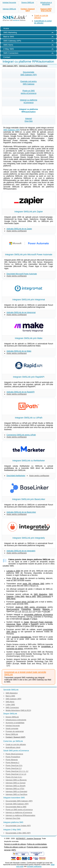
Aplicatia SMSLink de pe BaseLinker (21, 512)
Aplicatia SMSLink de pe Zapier (19, 229)
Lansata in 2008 (13, 571)
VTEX (34, 619)
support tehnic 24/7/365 (25, 602)
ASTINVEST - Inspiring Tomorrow (28, 838)
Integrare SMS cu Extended (16, 791)
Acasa (6, 28)
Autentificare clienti (13, 747)
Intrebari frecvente (9, 2)
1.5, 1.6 (18, 611)
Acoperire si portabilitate (15, 723)
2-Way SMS (20, 596)
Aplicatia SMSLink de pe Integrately (21, 551)
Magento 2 (47, 609)
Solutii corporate (12, 728)
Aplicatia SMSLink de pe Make (19, 351)
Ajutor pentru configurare (17, 231)
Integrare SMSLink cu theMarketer (29, 461)
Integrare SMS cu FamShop (16, 794)
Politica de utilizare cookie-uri (15, 847)
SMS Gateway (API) (10, 66)
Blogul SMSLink (12, 734)
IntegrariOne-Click (29, 120)
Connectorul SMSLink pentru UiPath (21, 435)
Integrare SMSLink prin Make (29, 338)
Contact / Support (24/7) (28, 10)
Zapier (26, 622)
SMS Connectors (44, 596)
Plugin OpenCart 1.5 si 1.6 (16, 774)
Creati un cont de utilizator (16, 744)
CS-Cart (47, 611)
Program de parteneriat (15, 731)
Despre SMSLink (28, 2)
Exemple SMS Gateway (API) (17, 804)
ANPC (14, 850)
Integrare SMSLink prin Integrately (29, 538)
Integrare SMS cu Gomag (16, 783)
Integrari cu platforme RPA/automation (33, 66)
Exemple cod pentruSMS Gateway (29, 83)
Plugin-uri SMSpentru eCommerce (29, 92)
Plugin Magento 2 (12, 763)
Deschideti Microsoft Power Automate (22, 274)
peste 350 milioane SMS (33, 584)
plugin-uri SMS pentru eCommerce (31, 607)
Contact (7, 57)
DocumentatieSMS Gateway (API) (28, 73)
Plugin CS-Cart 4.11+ (14, 777)
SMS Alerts (11, 599)
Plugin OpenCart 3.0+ (14, 765)
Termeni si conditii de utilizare (15, 844)
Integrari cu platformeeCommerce (28, 101)
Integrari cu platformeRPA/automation (28, 111)
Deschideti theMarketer (16, 476)
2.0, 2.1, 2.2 (27, 611)
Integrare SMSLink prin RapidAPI (29, 377)
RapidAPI (35, 624)
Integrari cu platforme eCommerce (19, 812)
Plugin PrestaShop (13, 757)
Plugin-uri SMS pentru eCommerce (19, 810)
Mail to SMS (31, 596)
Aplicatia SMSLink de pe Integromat (21, 312)
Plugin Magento (12, 760)
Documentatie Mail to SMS (16, 807)
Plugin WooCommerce (14, 754)
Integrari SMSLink (9, 9)
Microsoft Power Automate (41, 622)
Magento (37, 609)
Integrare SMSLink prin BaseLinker (29, 499)
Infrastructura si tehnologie (46, 3)
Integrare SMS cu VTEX (15, 789)
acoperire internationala (22, 637)
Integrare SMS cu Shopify (16, 786)
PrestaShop (26, 609)
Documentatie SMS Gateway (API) (19, 801)
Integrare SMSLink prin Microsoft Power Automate (29, 254)
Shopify (26, 619)
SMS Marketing (40, 594)
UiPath (25, 624)
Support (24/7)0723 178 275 (46, 10)
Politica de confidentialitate (37, 844)
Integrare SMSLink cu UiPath (29, 418)
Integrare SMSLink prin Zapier (29, 212)
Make (19, 624)
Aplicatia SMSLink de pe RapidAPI (21, 392)
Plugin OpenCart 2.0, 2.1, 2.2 (17, 771)
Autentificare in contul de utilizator (43, 22)
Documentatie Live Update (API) (18, 826)
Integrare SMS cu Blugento (16, 780)
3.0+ (39, 611)
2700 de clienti (18, 578)
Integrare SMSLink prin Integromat (29, 300)
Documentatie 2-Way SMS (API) (18, 833)
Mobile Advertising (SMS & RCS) (18, 710)
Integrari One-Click (13, 818)
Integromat (11, 624)
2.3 (34, 611)
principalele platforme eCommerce (39, 615)
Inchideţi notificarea (34, 866)
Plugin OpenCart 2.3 (14, 768)
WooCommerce (13, 609)
